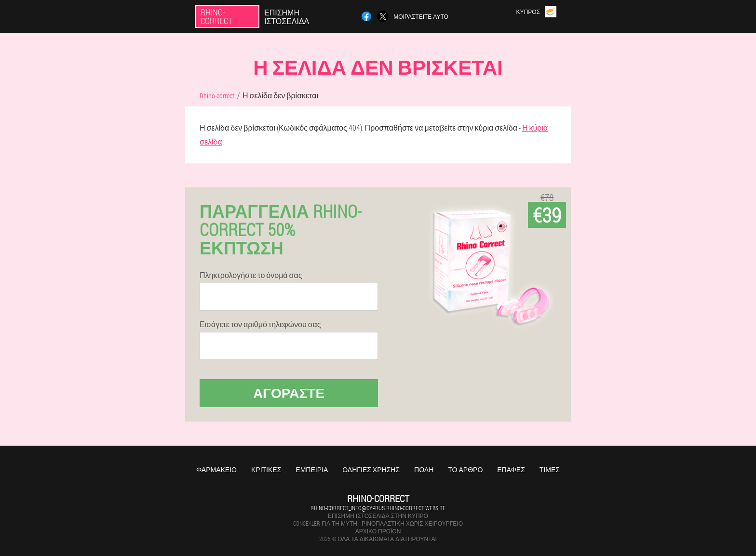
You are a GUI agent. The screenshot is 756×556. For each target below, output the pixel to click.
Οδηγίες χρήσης (371, 470)
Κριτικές (266, 470)
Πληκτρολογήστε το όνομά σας (251, 275)
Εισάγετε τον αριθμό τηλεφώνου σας (260, 324)
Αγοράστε (289, 393)
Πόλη (424, 470)
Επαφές (511, 470)
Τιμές (550, 470)
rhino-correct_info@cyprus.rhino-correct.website (378, 508)
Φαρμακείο (216, 470)
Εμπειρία (312, 470)
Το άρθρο (465, 470)
